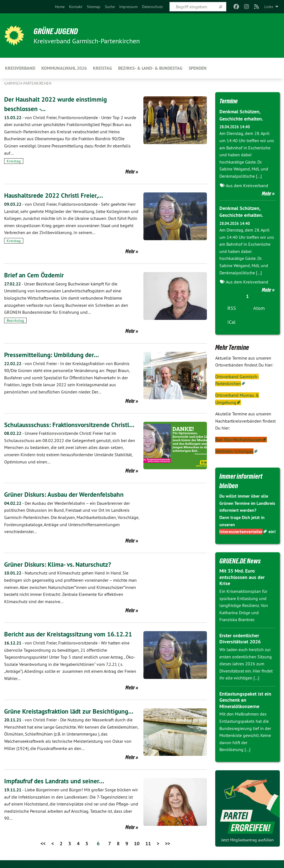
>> (168, 843)
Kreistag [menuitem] (102, 68)
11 (148, 843)
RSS (232, 308)
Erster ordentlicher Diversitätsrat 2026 (240, 638)
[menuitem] (60, 7)
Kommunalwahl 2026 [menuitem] (64, 68)
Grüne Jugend (58, 31)
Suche (110, 7)
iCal (231, 321)
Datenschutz (152, 7)
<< (43, 843)
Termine (230, 101)
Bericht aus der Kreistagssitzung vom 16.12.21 (70, 634)
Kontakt (76, 7)
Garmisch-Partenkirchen (28, 83)
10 (137, 843)
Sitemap (94, 7)
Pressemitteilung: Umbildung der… (53, 355)
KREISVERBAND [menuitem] (20, 68)
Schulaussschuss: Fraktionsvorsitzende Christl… (71, 424)
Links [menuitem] (269, 7)
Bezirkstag (15, 320)
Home (60, 7)
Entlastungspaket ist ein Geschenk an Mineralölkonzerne (245, 699)
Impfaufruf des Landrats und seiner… (56, 781)
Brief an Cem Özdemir (35, 275)
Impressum (128, 7)
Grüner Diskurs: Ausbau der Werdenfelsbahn (66, 494)
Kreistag (14, 161)
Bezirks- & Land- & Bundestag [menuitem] (150, 68)
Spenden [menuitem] (198, 68)
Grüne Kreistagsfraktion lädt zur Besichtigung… (71, 711)
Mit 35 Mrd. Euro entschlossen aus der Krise (242, 576)
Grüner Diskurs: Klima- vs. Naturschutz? (59, 564)
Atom (259, 308)
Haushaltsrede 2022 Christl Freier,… (55, 195)
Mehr (130, 172)
